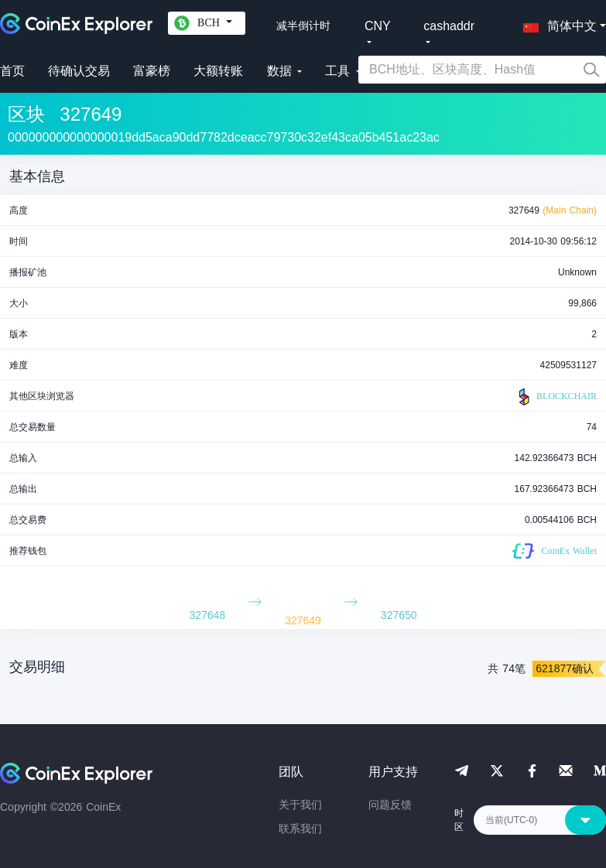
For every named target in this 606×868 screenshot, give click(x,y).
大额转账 (218, 71)
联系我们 (300, 829)
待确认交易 (79, 71)
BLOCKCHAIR (556, 397)
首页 (12, 71)
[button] (556, 23)
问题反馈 (390, 805)
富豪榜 (152, 71)
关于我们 (300, 805)
